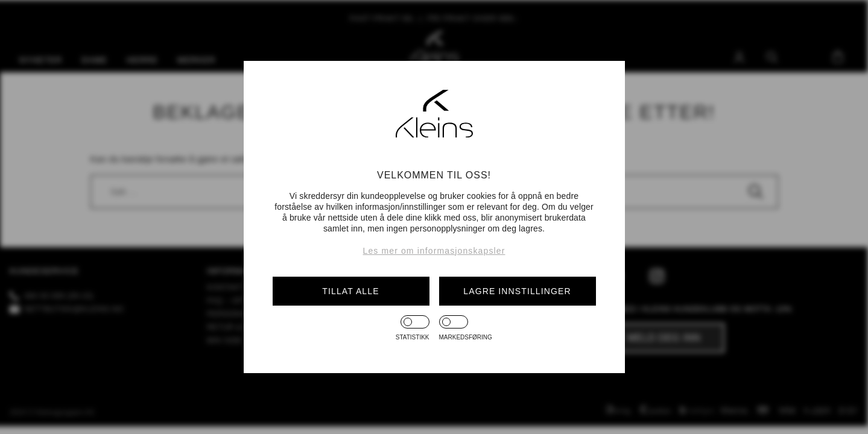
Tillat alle (350, 291)
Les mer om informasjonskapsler (434, 251)
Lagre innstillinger (517, 291)
